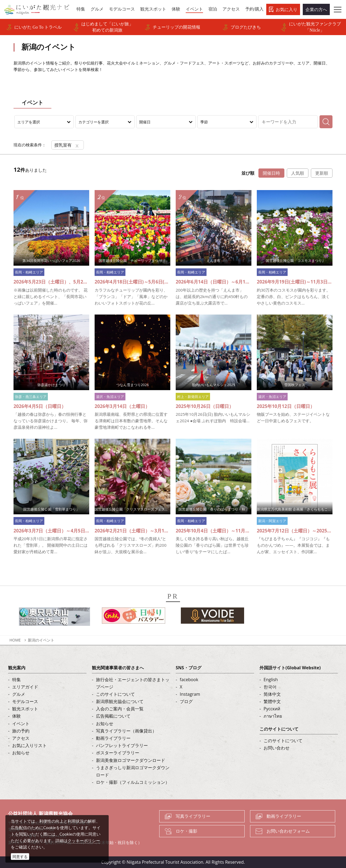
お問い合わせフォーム (288, 831)
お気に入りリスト (29, 745)
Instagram (190, 694)
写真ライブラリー (193, 816)
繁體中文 (272, 701)
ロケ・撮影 (187, 831)
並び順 (248, 173)
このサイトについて (115, 694)
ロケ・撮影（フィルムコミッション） (133, 782)
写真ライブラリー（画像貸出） (126, 731)
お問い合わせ (277, 748)
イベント (21, 724)
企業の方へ (316, 9)
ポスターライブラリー (118, 753)
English (271, 680)
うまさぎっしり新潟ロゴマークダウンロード (133, 771)
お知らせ (21, 753)
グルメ (19, 694)
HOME (15, 640)
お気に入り (287, 9)
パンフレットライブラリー (122, 745)
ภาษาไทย (273, 716)
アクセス (21, 738)
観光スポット (25, 709)
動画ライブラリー (113, 738)
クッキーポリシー (84, 840)
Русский (272, 709)
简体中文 (272, 694)
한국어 (270, 687)
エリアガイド (25, 687)
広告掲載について (113, 716)
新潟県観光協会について (120, 701)
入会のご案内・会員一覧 (120, 709)
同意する (20, 857)
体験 (16, 716)
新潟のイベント (41, 640)
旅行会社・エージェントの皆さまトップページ (133, 683)
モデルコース (25, 701)
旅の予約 (21, 731)
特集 (16, 680)
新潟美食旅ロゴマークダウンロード (131, 760)
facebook (189, 680)
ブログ (186, 701)
